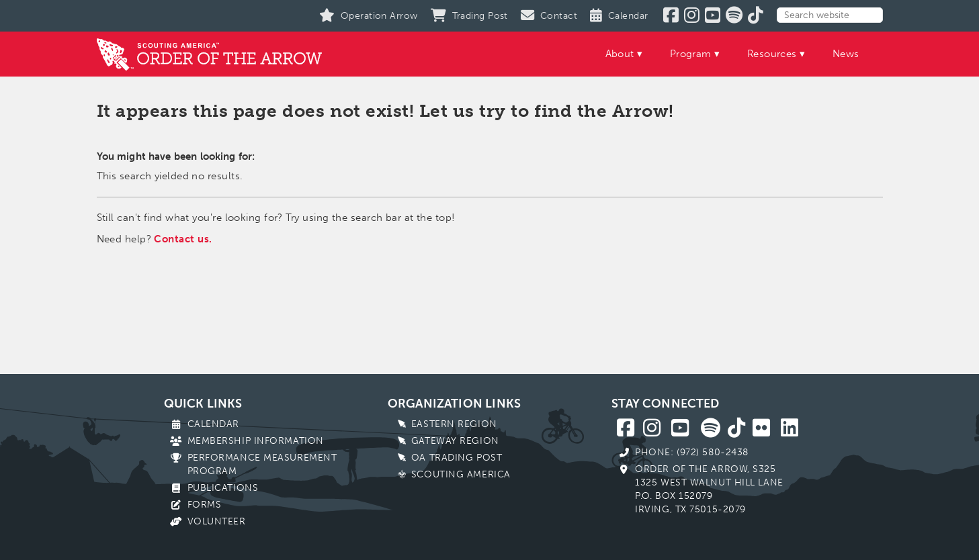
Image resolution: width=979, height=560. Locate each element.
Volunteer (217, 521)
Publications (223, 488)
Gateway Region (455, 441)
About (620, 54)
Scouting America (461, 474)
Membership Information (256, 441)
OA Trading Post (457, 458)
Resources (772, 54)
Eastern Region (454, 424)
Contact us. (183, 239)
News (846, 54)
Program (691, 54)
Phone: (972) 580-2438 (692, 452)
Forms (205, 505)
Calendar (213, 424)
